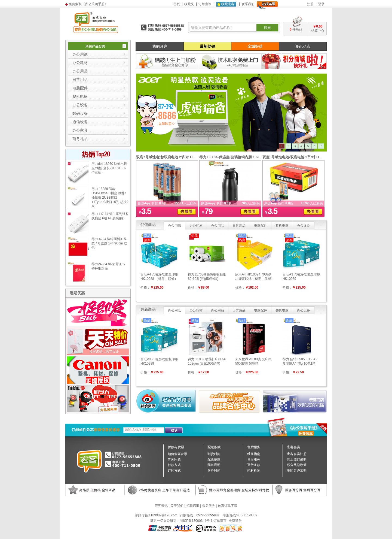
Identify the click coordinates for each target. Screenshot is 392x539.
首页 (177, 4)
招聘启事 (193, 506)
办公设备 (304, 226)
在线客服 (267, 5)
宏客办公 (96, 22)
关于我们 (177, 506)
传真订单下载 (228, 506)
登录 (321, 4)
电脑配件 (261, 226)
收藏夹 (189, 4)
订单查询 (205, 4)
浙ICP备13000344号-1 (196, 521)
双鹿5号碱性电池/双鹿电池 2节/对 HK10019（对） (302, 157)
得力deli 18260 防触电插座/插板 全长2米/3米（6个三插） (109, 168)
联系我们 (248, 4)
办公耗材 (196, 226)
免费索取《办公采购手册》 (88, 4)
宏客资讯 (161, 506)
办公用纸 (174, 226)
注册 (310, 4)
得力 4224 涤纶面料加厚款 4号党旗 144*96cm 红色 (109, 243)
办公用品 (218, 226)
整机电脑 (282, 226)
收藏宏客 (228, 4)
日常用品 (239, 226)
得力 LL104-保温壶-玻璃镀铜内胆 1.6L (229, 157)
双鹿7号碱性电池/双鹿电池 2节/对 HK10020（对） (176, 157)
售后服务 (209, 506)
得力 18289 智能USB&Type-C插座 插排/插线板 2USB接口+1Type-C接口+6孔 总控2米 (110, 198)
